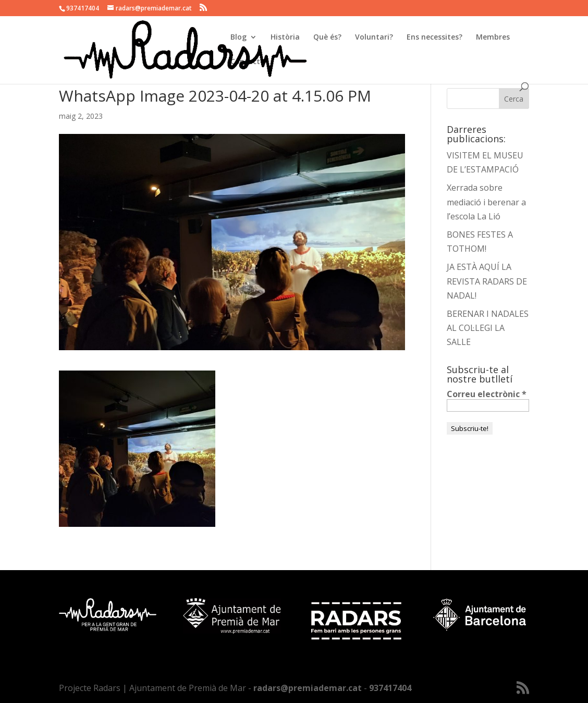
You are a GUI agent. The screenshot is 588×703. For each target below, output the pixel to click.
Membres (493, 38)
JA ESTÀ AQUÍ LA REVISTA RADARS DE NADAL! (487, 281)
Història (285, 38)
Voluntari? (374, 38)
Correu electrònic (487, 394)
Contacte (247, 62)
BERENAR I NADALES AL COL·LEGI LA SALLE (488, 328)
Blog (238, 38)
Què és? (327, 38)
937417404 (390, 688)
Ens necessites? (434, 38)
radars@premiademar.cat (308, 688)
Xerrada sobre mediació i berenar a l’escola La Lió (486, 202)
